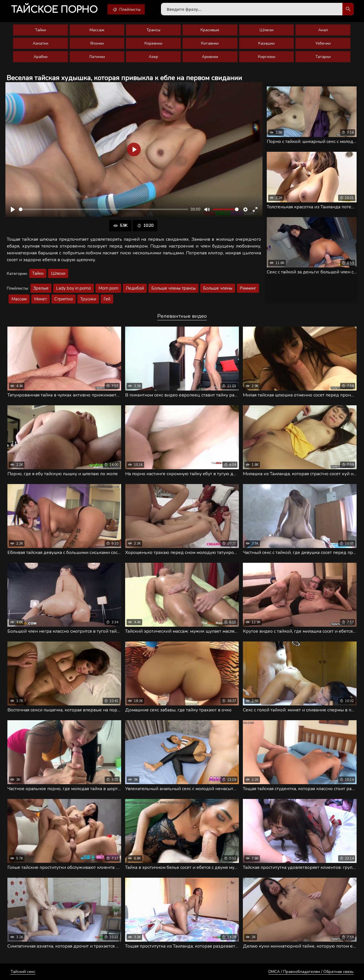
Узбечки (323, 43)
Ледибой (135, 288)
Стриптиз (64, 299)
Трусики (88, 299)
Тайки (41, 30)
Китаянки (210, 43)
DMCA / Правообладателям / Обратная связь (311, 972)
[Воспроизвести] (13, 209)
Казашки (266, 43)
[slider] (104, 209)
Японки (97, 43)
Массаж (97, 30)
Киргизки (267, 57)
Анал (323, 30)
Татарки (323, 57)
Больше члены (218, 288)
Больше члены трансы (173, 288)
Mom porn (108, 288)
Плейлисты (126, 9)
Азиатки (41, 43)
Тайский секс (23, 972)
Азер (153, 57)
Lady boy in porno (74, 288)
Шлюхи (267, 30)
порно (54, 10)
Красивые (210, 30)
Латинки (97, 57)
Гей (107, 299)
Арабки (41, 57)
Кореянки (153, 43)
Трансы (153, 30)
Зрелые (41, 288)
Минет (41, 299)
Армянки (210, 57)
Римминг (248, 288)
